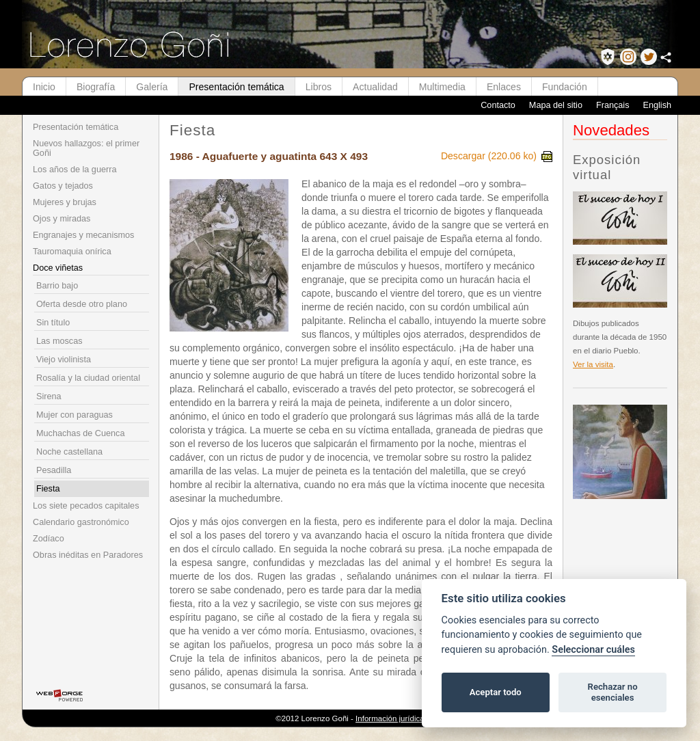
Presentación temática (236, 87)
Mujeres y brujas (65, 202)
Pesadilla (54, 470)
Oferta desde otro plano (82, 304)
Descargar (497, 156)
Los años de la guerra (75, 170)
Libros (319, 87)
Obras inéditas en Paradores (88, 555)
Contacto (498, 105)
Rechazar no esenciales (613, 692)
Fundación (565, 87)
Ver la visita (593, 364)
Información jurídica (390, 718)
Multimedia (442, 87)
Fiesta (48, 489)
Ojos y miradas (62, 219)
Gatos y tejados (63, 186)
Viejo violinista (64, 360)
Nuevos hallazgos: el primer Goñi (86, 148)
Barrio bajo (57, 286)
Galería (152, 87)
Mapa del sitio (556, 105)
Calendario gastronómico (81, 522)
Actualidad (375, 87)
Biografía (96, 87)
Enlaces (504, 87)
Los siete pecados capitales (86, 506)
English (657, 105)
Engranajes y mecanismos (83, 235)
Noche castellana (69, 452)
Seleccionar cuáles (593, 650)
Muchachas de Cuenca (80, 433)
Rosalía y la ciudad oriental (88, 378)
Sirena (49, 396)
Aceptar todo (496, 692)
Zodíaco (49, 539)
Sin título (53, 323)
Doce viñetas (58, 268)
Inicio (44, 87)
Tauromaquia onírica (72, 252)
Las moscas (59, 341)
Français (613, 105)
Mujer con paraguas (75, 415)
